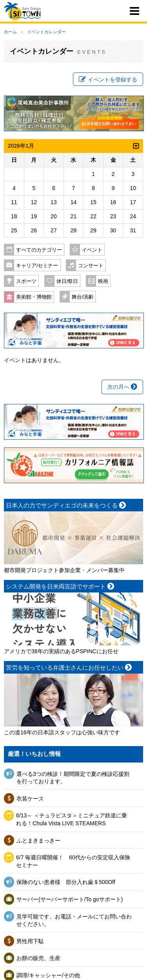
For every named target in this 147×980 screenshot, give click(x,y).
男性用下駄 (30, 941)
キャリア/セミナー (37, 266)
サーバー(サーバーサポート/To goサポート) (70, 899)
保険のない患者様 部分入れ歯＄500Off (69, 882)
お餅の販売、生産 (38, 958)
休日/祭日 (67, 281)
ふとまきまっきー (38, 841)
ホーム (10, 32)
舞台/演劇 (83, 297)
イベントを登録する (108, 80)
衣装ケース (30, 799)
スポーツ (26, 281)
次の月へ (122, 387)
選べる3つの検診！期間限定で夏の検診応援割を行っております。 (73, 778)
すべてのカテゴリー (39, 250)
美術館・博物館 (34, 297)
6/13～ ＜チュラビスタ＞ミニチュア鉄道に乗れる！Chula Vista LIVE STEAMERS (72, 819)
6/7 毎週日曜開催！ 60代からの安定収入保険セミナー (73, 861)
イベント (92, 250)
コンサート (91, 266)
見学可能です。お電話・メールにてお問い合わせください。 (74, 920)
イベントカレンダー (46, 32)
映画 (103, 281)
